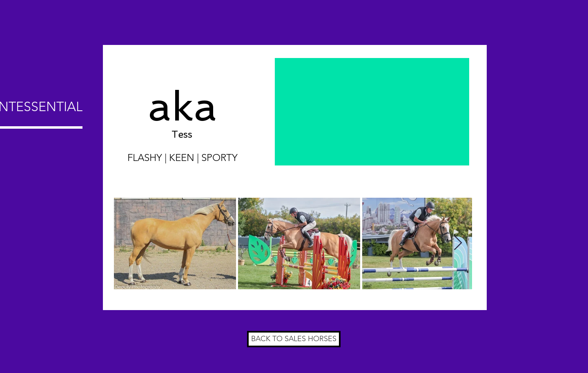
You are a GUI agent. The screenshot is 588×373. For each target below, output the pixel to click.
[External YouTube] (372, 112)
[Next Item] (458, 243)
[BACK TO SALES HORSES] (294, 339)
